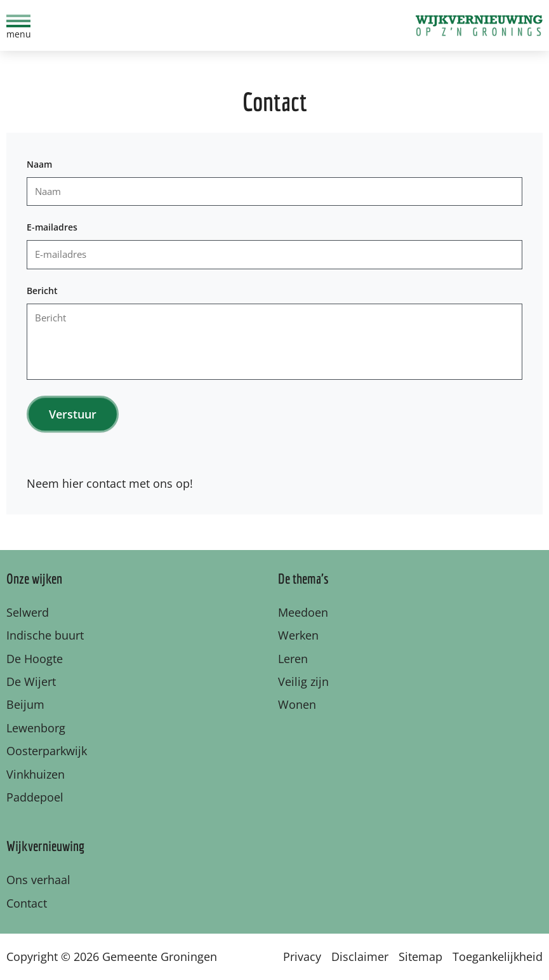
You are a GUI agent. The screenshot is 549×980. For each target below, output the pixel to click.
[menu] (18, 25)
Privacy (302, 957)
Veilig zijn (303, 681)
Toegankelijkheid (498, 957)
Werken (298, 635)
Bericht (42, 291)
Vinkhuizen (36, 774)
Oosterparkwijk (47, 751)
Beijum (25, 704)
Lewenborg (36, 728)
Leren (293, 659)
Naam (39, 164)
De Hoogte (35, 659)
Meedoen (303, 612)
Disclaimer (360, 957)
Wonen (297, 704)
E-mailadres (52, 227)
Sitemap (420, 957)
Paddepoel (35, 797)
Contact (27, 903)
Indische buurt (45, 635)
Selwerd (28, 612)
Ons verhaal (38, 880)
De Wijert (31, 681)
